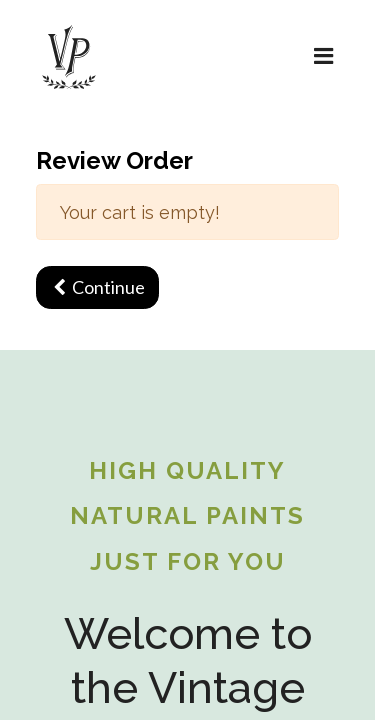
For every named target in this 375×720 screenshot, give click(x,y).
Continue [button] (98, 287)
